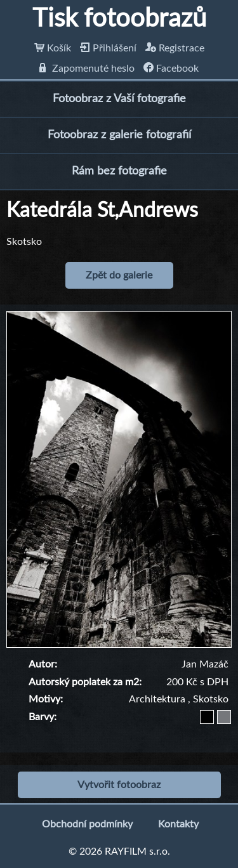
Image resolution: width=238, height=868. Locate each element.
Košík (53, 48)
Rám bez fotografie (119, 171)
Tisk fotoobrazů (119, 19)
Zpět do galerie (119, 275)
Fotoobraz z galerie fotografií (119, 135)
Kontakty (178, 824)
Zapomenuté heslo (87, 69)
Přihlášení (108, 48)
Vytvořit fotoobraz (119, 785)
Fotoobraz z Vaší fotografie (119, 99)
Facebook (171, 69)
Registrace (175, 48)
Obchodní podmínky (87, 824)
